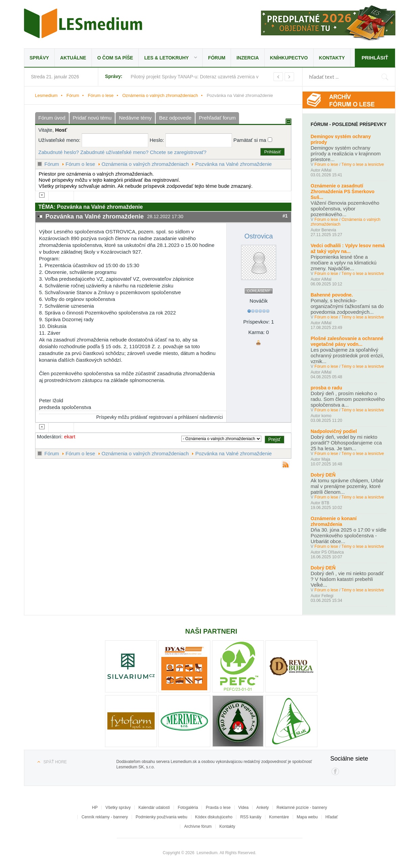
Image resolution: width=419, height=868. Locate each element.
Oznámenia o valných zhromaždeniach (160, 95)
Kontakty (332, 58)
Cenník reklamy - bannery (104, 817)
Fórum (217, 58)
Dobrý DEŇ (323, 475)
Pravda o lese (218, 808)
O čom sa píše (115, 58)
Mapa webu (307, 817)
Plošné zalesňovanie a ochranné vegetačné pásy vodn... (347, 341)
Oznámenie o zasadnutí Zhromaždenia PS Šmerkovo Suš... (343, 192)
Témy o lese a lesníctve (363, 164)
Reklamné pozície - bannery (302, 808)
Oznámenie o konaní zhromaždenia (334, 521)
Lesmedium (83, 23)
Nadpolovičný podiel (334, 431)
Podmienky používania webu (162, 817)
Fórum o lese (101, 95)
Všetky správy (118, 808)
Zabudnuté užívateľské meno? (114, 152)
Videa (243, 808)
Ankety (263, 808)
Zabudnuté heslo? (59, 152)
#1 (285, 216)
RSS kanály (251, 817)
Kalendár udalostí (154, 808)
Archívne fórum (198, 826)
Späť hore (55, 762)
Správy (40, 58)
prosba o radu (326, 388)
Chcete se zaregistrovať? (178, 152)
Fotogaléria (188, 808)
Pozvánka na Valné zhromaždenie (233, 164)
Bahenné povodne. (332, 295)
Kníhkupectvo (289, 58)
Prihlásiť (375, 58)
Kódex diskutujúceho (214, 817)
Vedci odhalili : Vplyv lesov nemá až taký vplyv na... (348, 248)
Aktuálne (73, 58)
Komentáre (279, 817)
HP (95, 808)
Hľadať (332, 817)
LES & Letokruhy (166, 58)
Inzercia (247, 58)
